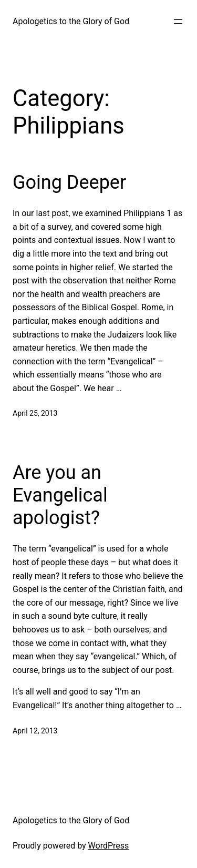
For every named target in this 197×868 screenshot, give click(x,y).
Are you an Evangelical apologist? (60, 495)
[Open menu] (178, 22)
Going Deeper (69, 182)
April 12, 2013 (35, 731)
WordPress (109, 846)
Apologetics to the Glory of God (71, 21)
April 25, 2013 (35, 413)
